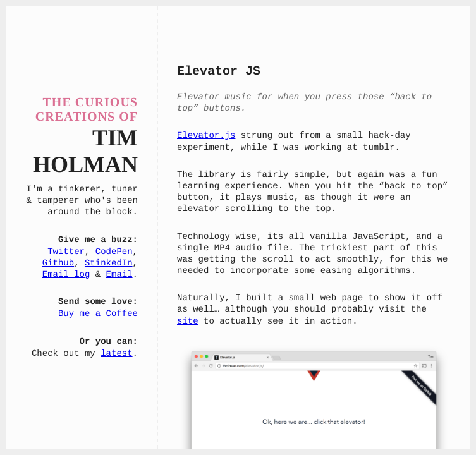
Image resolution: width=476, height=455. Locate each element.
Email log (66, 275)
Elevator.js (206, 136)
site (188, 322)
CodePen (114, 252)
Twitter (66, 252)
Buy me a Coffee (98, 314)
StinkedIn (109, 264)
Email (119, 275)
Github (58, 264)
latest (116, 354)
